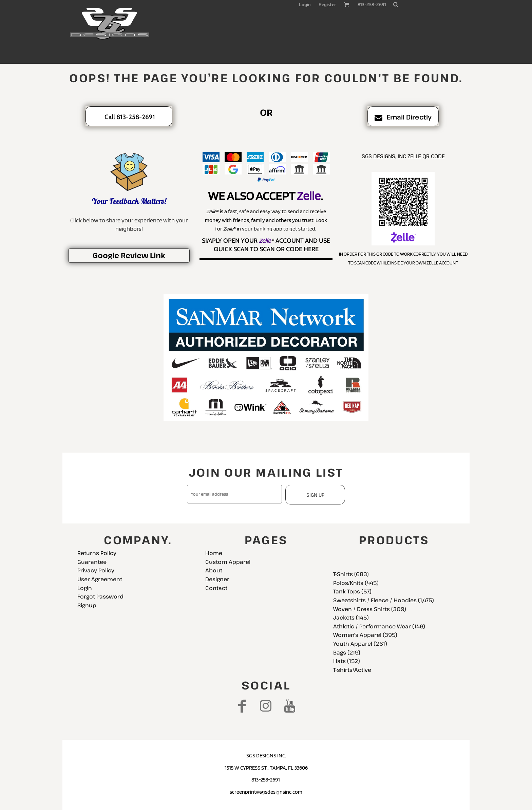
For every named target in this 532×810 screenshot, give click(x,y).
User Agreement (100, 579)
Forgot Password (100, 596)
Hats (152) (347, 661)
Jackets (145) (351, 618)
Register (327, 5)
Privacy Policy (96, 570)
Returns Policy (97, 553)
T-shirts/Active (352, 670)
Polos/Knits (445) (356, 583)
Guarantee (92, 562)
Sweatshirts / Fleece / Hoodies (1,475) (384, 600)
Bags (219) (347, 652)
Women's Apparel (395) (365, 635)
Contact (216, 588)
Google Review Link (129, 255)
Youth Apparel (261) (360, 644)
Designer (217, 579)
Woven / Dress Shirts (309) (370, 609)
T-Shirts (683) (351, 574)
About (214, 570)
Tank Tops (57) (352, 591)
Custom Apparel (228, 562)
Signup (87, 605)
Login (305, 5)
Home (214, 553)
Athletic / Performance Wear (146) (379, 626)
